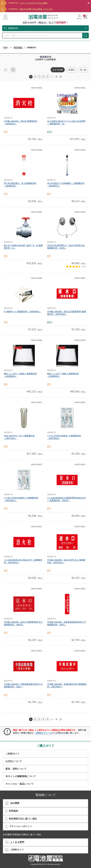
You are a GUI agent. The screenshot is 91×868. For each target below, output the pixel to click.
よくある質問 (15, 842)
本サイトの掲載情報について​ (21, 776)
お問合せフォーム (44, 733)
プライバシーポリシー (19, 827)
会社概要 (12, 803)
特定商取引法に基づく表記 (21, 819)
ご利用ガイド (13, 754)
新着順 (71, 70)
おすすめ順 (58, 70)
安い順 (83, 70)
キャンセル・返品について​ (20, 784)
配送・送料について (16, 769)
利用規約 (12, 811)
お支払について (14, 761)
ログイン (79, 17)
